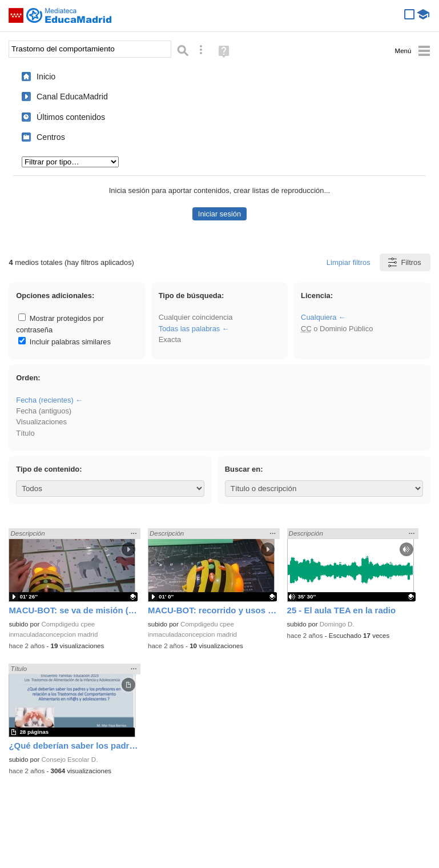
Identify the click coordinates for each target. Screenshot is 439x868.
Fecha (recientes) (45, 400)
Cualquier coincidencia (196, 317)
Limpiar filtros (349, 262)
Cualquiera (319, 317)
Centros (51, 137)
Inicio (46, 77)
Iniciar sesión (219, 214)
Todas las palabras (190, 329)
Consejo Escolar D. (70, 759)
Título (25, 433)
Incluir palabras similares (65, 342)
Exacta (170, 339)
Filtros (404, 262)
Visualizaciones (41, 422)
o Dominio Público (337, 329)
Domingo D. (337, 624)
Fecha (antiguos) (44, 411)
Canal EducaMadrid (72, 97)
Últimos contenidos (71, 117)
